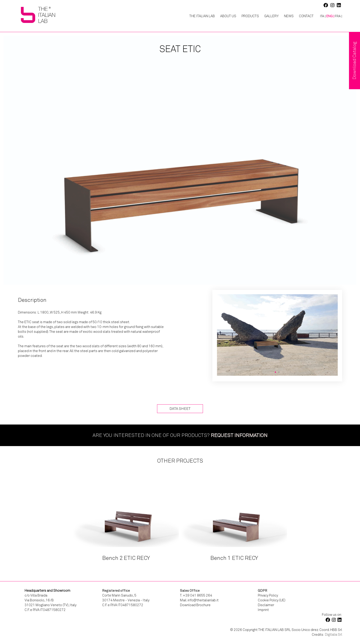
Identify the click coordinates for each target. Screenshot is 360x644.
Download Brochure (195, 605)
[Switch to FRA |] (338, 16)
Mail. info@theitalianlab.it (199, 600)
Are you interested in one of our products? (180, 435)
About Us (228, 16)
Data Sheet (180, 409)
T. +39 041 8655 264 (196, 595)
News (289, 16)
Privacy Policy (268, 595)
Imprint (263, 610)
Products (250, 16)
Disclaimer (266, 605)
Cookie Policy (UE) (272, 600)
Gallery (271, 16)
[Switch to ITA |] (321, 16)
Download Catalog (354, 61)
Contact (306, 16)
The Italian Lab (202, 16)
